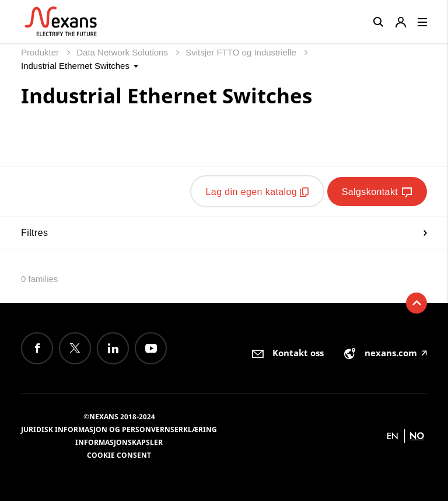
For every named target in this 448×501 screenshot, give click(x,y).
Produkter (41, 52)
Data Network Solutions (123, 52)
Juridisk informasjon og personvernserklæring (119, 429)
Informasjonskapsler (119, 442)
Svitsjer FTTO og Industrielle (242, 52)
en (393, 435)
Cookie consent (119, 455)
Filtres (224, 232)
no (417, 435)
